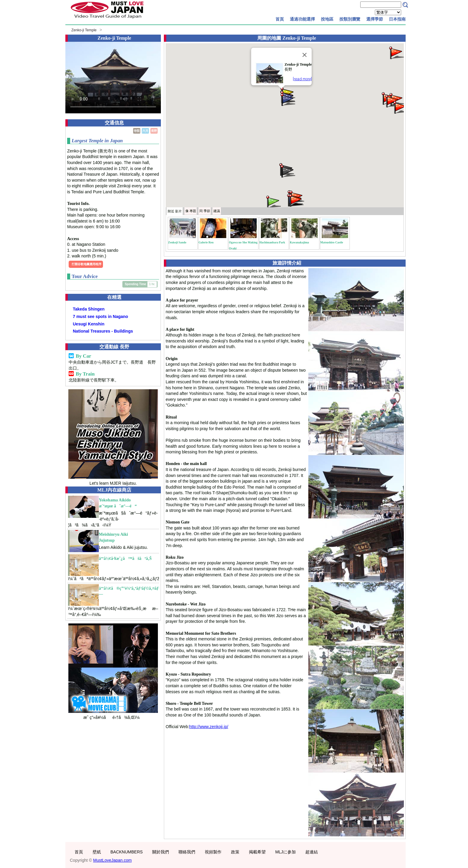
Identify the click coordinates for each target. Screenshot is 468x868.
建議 (217, 211)
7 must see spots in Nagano (100, 316)
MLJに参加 (285, 852)
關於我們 (161, 852)
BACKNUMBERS (127, 852)
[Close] (305, 55)
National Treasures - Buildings (103, 331)
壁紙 (97, 852)
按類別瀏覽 (350, 19)
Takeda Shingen (89, 309)
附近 (175, 211)
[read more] (302, 79)
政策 (235, 852)
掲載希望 (257, 852)
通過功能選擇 (302, 19)
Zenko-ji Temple (84, 30)
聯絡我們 (187, 852)
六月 (145, 131)
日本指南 (397, 19)
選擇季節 (375, 19)
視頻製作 (213, 852)
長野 (154, 131)
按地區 (327, 19)
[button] (273, 201)
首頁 (280, 19)
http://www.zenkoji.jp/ (209, 727)
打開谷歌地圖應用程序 (87, 264)
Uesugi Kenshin (89, 324)
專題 (191, 211)
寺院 (137, 131)
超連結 (312, 852)
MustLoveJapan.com (112, 860)
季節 (205, 211)
